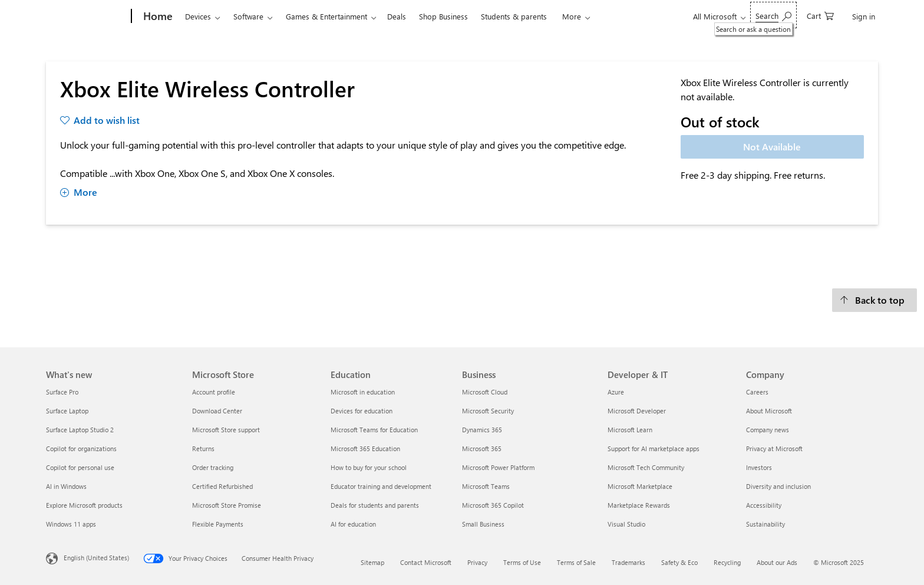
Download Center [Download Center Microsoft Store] (217, 411)
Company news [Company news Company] (768, 430)
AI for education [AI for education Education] (353, 524)
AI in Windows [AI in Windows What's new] (66, 486)
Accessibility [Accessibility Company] (764, 505)
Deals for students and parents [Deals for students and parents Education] (375, 505)
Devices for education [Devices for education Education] (362, 411)
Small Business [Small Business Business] (483, 524)
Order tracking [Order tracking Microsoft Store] (213, 467)
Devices (198, 16)
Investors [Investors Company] (759, 467)
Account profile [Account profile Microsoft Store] (214, 392)
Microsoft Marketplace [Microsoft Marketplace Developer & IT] (640, 486)
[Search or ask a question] (773, 15)
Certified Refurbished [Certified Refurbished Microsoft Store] (222, 486)
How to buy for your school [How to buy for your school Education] (369, 467)
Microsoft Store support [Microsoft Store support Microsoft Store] (226, 430)
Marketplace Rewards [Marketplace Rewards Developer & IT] (639, 505)
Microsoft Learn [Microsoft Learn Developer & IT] (630, 430)
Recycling (727, 562)
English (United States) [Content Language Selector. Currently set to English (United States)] (96, 558)
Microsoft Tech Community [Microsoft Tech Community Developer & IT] (646, 467)
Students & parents (514, 16)
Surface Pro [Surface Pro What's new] (62, 392)
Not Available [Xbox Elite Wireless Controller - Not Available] (772, 147)
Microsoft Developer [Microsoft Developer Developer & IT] (637, 411)
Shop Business (443, 16)
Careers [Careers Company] (757, 392)
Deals (397, 16)
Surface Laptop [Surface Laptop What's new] (67, 411)
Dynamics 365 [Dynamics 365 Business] (482, 430)
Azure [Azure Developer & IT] (616, 392)
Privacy (477, 562)
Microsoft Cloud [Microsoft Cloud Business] (485, 392)
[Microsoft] (86, 17)
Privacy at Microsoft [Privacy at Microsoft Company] (774, 448)
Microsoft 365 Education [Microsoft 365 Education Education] (365, 448)
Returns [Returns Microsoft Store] (203, 448)
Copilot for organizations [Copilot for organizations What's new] (81, 448)
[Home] (157, 17)
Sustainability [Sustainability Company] (765, 524)
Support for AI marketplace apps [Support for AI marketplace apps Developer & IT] (654, 448)
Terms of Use (522, 562)
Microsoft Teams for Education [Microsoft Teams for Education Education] (374, 430)
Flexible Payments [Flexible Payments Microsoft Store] (218, 524)
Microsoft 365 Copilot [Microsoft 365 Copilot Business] (493, 505)
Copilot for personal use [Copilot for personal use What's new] (80, 467)
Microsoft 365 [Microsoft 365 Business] (482, 448)
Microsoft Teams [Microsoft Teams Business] (486, 486)
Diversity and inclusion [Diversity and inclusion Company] (778, 486)
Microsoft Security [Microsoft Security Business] (488, 411)
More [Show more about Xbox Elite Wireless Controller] (79, 192)
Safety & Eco (679, 562)
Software (248, 16)
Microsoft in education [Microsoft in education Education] (363, 392)
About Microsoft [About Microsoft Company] (769, 411)
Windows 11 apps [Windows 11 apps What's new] (71, 524)
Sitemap (372, 562)
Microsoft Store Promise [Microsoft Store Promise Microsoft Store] (227, 505)
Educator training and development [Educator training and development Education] (381, 486)
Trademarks (628, 562)
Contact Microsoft (426, 562)
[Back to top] (874, 300)
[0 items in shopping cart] (820, 15)
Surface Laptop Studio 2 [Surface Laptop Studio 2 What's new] (80, 430)
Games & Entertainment (326, 16)
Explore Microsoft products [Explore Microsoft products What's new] (84, 505)
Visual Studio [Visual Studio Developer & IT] (626, 524)
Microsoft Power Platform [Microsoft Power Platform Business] (498, 467)
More (572, 16)
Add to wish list (107, 120)
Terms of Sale (576, 562)
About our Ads (777, 562)
